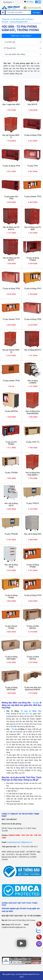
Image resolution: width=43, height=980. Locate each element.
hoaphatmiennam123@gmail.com (20, 842)
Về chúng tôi (8, 2)
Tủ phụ (14, 729)
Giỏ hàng (30, 2)
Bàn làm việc (27, 714)
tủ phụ (36, 703)
